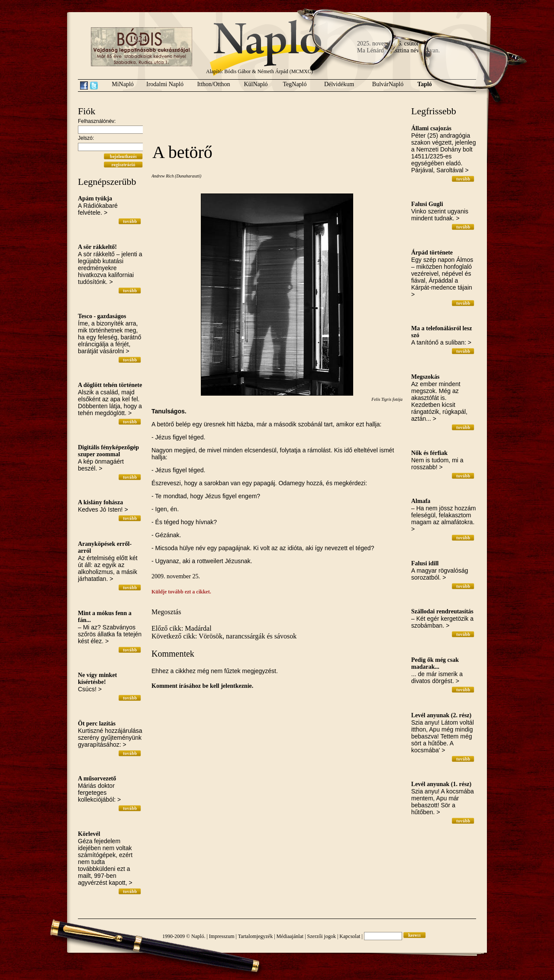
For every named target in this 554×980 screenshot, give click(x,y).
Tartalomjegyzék (255, 936)
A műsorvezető (97, 779)
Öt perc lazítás (97, 724)
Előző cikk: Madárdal (182, 628)
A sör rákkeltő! (97, 247)
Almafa (421, 501)
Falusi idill (425, 563)
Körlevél (89, 834)
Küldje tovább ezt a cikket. (181, 592)
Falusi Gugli (427, 204)
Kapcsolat (350, 936)
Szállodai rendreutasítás (442, 611)
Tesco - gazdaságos (102, 316)
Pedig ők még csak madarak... (435, 663)
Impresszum (222, 936)
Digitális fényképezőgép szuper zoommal (108, 451)
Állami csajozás (431, 128)
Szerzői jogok (322, 936)
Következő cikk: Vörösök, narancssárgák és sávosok (224, 636)
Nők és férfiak (429, 453)
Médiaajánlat (290, 936)
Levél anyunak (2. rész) (441, 715)
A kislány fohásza (100, 502)
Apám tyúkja (95, 198)
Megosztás (166, 612)
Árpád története (432, 253)
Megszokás (425, 377)
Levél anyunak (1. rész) (441, 784)
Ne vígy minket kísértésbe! (97, 679)
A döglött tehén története (110, 385)
